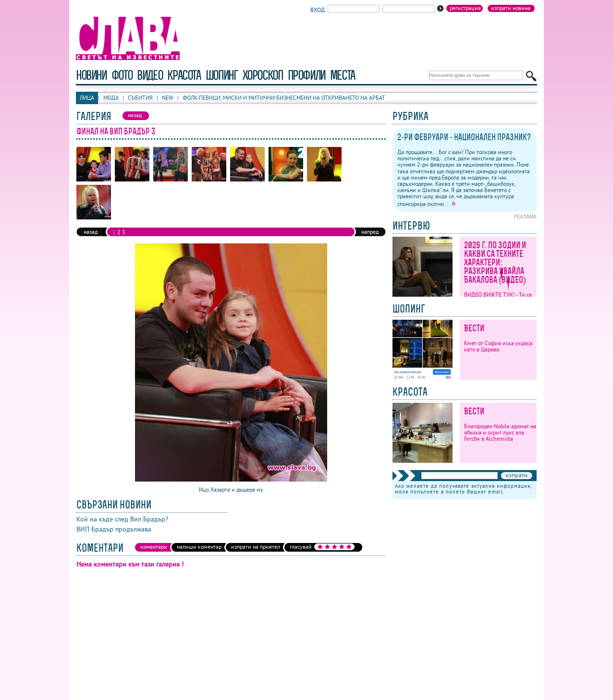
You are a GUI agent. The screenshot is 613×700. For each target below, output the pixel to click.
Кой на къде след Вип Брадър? (122, 519)
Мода (111, 98)
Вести (474, 328)
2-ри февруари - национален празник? (464, 137)
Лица (87, 98)
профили (306, 75)
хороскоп (263, 75)
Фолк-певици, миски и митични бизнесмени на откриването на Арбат (284, 98)
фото (122, 75)
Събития (140, 98)
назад (91, 232)
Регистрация (465, 8)
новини (91, 75)
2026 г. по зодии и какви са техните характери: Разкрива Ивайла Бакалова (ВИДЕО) (495, 262)
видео (150, 75)
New (168, 98)
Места (343, 75)
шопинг (222, 75)
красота (184, 75)
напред (370, 232)
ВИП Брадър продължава (114, 529)
